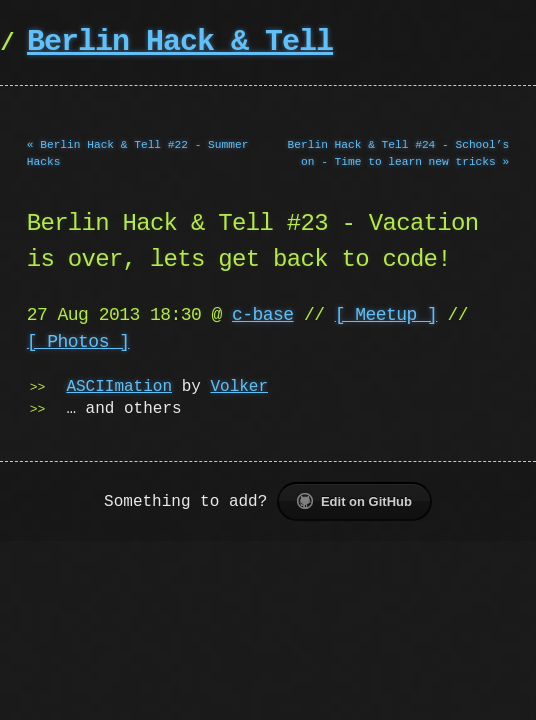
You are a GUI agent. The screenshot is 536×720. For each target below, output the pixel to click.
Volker (239, 387)
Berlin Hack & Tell (180, 42)
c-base (263, 315)
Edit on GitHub (354, 501)
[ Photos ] (78, 342)
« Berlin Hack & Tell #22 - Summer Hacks (138, 153)
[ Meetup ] (386, 315)
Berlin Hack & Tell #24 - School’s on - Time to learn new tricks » (399, 153)
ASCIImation (119, 387)
